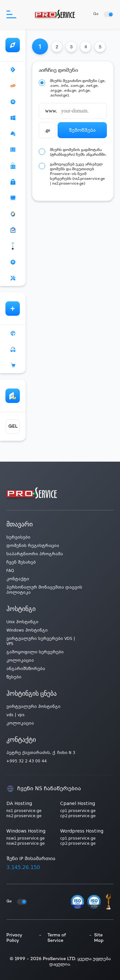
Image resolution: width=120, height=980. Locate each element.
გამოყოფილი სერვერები (35, 652)
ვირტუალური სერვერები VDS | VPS (41, 641)
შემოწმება (82, 130)
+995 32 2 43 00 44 (27, 761)
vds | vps (16, 715)
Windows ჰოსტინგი (27, 630)
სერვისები (18, 537)
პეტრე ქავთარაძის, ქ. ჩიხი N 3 (41, 753)
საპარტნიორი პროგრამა (35, 554)
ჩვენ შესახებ (21, 562)
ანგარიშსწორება (26, 669)
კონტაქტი (18, 579)
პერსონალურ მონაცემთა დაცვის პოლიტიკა (44, 590)
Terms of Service (57, 938)
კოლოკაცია (20, 660)
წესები (14, 677)
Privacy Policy (14, 938)
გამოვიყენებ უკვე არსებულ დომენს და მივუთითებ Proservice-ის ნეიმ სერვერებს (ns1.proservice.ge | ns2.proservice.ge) (77, 174)
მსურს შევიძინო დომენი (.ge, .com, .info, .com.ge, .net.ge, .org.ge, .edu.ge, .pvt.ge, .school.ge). (78, 88)
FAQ (10, 571)
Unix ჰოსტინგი (22, 622)
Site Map (99, 938)
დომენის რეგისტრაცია (33, 546)
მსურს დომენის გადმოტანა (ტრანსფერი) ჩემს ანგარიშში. (78, 153)
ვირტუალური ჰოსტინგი (33, 707)
